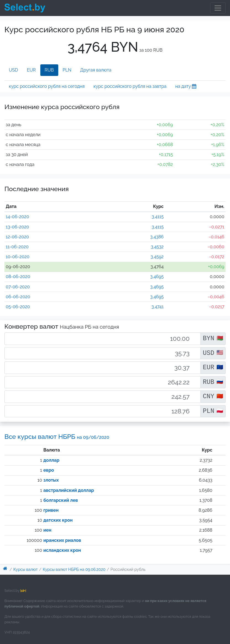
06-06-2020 (18, 297)
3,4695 (157, 277)
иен (47, 530)
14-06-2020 (18, 217)
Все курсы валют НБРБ (57, 436)
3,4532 (157, 247)
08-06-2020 (18, 277)
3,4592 (157, 257)
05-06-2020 (18, 307)
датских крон (58, 520)
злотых (51, 480)
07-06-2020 (18, 287)
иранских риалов (62, 540)
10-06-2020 (18, 257)
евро (49, 470)
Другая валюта (96, 70)
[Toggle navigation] (218, 8)
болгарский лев (61, 500)
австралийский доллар (69, 490)
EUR (31, 70)
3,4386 (157, 237)
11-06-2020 (17, 247)
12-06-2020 (17, 237)
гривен (51, 510)
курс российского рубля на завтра (130, 86)
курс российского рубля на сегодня (47, 86)
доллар (51, 460)
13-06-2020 (18, 227)
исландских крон (62, 550)
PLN (67, 70)
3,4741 (158, 307)
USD (13, 70)
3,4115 (158, 217)
